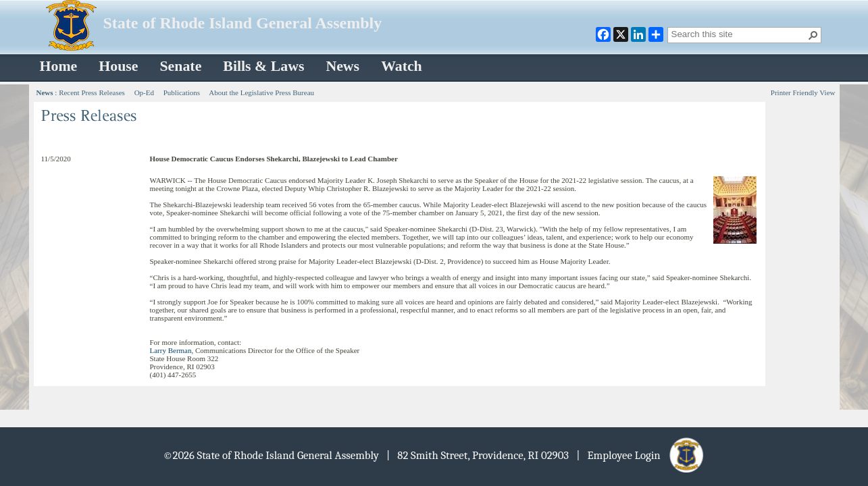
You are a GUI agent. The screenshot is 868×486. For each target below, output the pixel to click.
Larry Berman (171, 350)
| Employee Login (641, 455)
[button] (813, 35)
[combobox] (739, 34)
